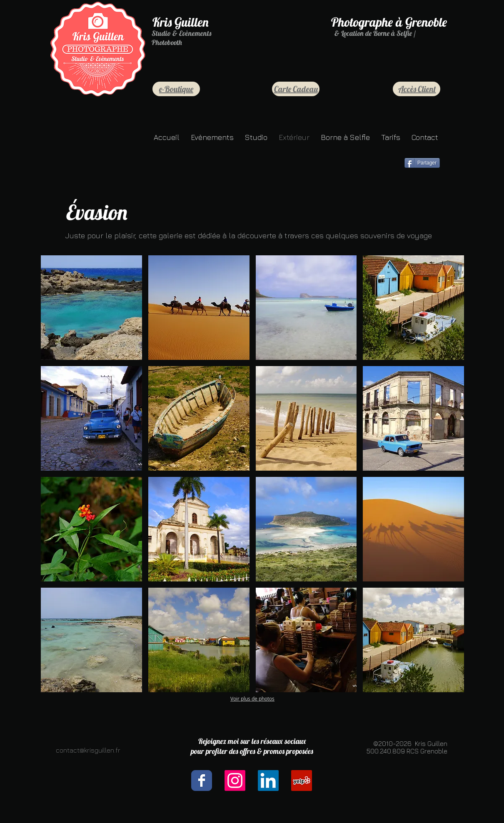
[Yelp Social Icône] (302, 781)
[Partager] (422, 163)
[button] (91, 308)
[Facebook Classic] (202, 781)
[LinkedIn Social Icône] (268, 781)
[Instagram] (235, 781)
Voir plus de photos (252, 698)
